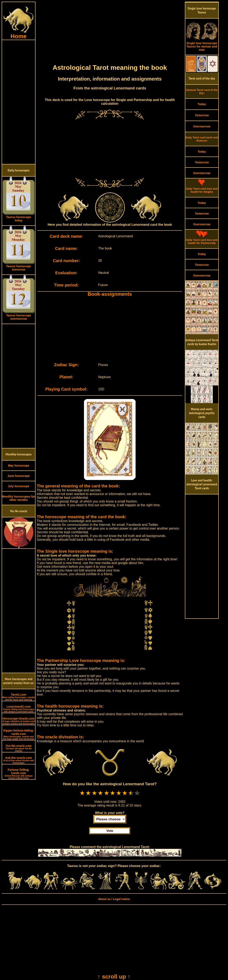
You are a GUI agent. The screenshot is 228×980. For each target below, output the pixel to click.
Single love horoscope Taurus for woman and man (202, 45)
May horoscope (19, 466)
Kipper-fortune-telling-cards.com (19, 734)
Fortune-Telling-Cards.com (19, 774)
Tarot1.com (19, 697)
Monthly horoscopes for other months (18, 498)
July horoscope (18, 486)
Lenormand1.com (19, 709)
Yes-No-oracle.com (19, 748)
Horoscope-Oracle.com (18, 721)
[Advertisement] (19, 102)
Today (202, 104)
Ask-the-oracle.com (18, 760)
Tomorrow (202, 115)
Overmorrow (202, 126)
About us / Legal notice (114, 899)
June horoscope (19, 476)
